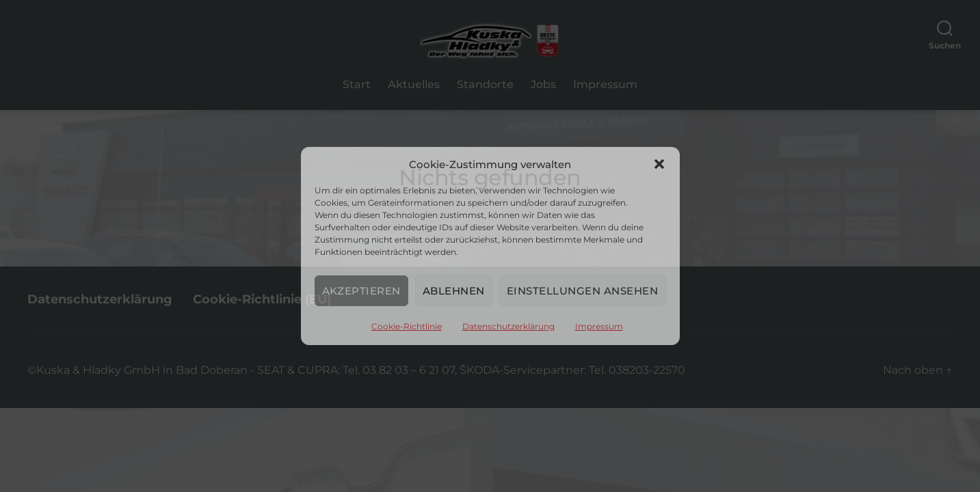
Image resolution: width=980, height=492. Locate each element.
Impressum (599, 326)
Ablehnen (454, 291)
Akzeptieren (362, 291)
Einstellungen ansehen (583, 291)
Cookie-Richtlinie (407, 326)
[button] (659, 164)
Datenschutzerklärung (508, 326)
